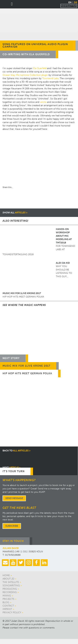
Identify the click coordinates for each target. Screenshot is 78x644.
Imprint (7, 609)
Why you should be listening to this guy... (37, 270)
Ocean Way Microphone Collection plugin (25, 75)
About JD (8, 579)
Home (6, 575)
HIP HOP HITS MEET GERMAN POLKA (23, 295)
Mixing (7, 596)
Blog (6, 602)
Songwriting (11, 586)
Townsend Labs (50, 78)
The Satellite (11, 582)
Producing (10, 589)
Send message (14, 498)
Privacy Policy (12, 613)
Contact (8, 606)
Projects (8, 599)
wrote (43, 102)
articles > (15, 213)
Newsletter (69, 6)
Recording (10, 592)
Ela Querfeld (40, 68)
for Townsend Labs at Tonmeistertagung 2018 (39, 242)
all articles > (16, 451)
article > (12, 468)
